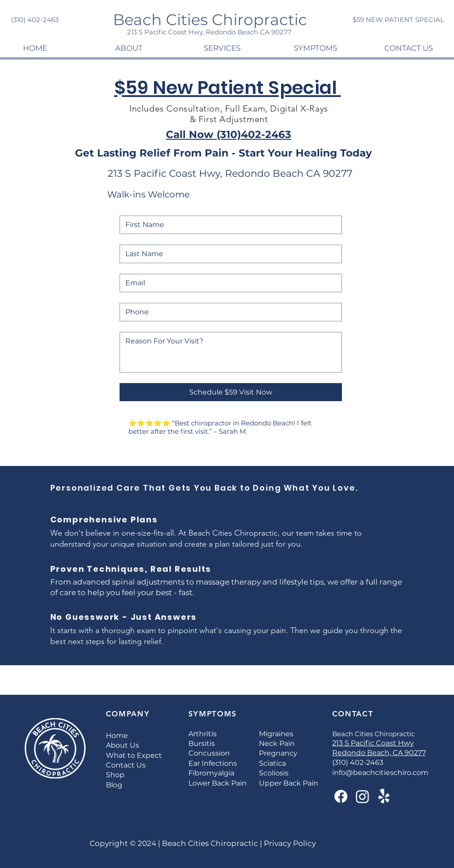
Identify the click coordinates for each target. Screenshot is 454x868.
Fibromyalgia (211, 773)
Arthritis (203, 734)
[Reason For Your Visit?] (231, 352)
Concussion (209, 753)
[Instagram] (362, 796)
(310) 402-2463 (358, 762)
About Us (122, 745)
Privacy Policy (289, 843)
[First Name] (228, 225)
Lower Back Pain (218, 783)
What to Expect (134, 755)
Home (117, 736)
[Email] (228, 283)
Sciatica (272, 763)
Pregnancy (278, 753)
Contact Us (126, 765)
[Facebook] (341, 796)
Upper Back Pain (289, 783)
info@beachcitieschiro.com (380, 773)
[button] (129, 48)
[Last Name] (228, 254)
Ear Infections (213, 763)
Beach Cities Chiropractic (209, 843)
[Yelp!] (384, 796)
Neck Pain (277, 743)
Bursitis (202, 743)
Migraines (276, 734)
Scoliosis (274, 773)
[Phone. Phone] (228, 312)
